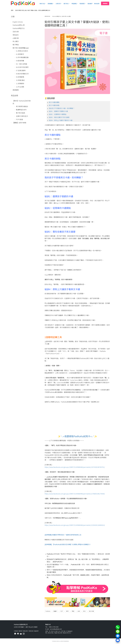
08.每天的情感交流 (22, 74)
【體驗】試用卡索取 (19, 123)
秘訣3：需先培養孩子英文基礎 (59, 117)
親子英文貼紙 (21, 113)
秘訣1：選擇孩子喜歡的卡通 (58, 111)
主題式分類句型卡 (22, 116)
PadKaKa (48, 611)
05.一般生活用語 (22, 64)
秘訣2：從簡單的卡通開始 (58, 114)
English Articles (18, 22)
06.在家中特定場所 (22, 67)
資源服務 (50, 4)
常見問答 (82, 4)
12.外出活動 (20, 87)
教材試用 (97, 4)
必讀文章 (16, 38)
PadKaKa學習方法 (57, 16)
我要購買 (105, 3)
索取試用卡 (26, 631)
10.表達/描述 (20, 80)
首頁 (12, 10)
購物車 (21, 631)
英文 (84, 611)
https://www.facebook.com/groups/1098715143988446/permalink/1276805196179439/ (75, 494)
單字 (67, 611)
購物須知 (31, 631)
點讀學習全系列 (21, 110)
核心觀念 (69, 16)
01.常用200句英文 (22, 51)
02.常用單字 (20, 54)
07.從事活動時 (21, 70)
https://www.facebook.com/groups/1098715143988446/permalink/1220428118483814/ (75, 525)
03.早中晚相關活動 (22, 57)
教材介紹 (42, 4)
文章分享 (58, 4)
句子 (62, 611)
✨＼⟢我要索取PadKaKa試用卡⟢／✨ (77, 436)
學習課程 (74, 4)
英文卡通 (91, 611)
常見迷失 (16, 35)
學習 (73, 611)
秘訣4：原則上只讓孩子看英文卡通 (61, 120)
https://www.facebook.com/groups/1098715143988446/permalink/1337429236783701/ (75, 467)
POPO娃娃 (19, 119)
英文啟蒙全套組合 (22, 106)
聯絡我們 (36, 631)
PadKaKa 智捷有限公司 (21, 624)
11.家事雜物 (20, 83)
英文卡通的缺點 (54, 105)
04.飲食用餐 (20, 61)
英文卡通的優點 (54, 102)
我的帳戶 (90, 4)
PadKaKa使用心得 (19, 25)
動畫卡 (55, 611)
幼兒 (79, 611)
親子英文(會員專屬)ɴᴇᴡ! (21, 48)
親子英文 (66, 4)
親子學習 (16, 45)
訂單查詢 (16, 631)
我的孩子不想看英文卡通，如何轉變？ (62, 108)
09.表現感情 (20, 77)
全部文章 (64, 16)
